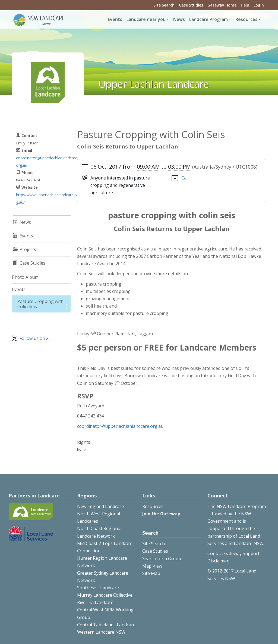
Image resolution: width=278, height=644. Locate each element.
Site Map (151, 573)
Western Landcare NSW (101, 632)
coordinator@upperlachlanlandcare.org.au (120, 426)
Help (245, 5)
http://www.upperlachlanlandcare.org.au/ (47, 199)
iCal (184, 178)
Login (259, 5)
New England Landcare (100, 506)
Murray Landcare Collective (105, 595)
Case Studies (191, 5)
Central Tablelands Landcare (106, 625)
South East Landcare (98, 588)
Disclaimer (218, 561)
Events (115, 19)
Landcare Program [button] (208, 19)
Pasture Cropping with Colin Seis (40, 304)
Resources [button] (246, 19)
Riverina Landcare (95, 602)
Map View (152, 566)
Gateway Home (222, 5)
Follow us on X (34, 338)
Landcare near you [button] (146, 19)
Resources (153, 506)
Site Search (164, 5)
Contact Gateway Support (233, 553)
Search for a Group (162, 559)
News (179, 19)
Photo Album (25, 277)
